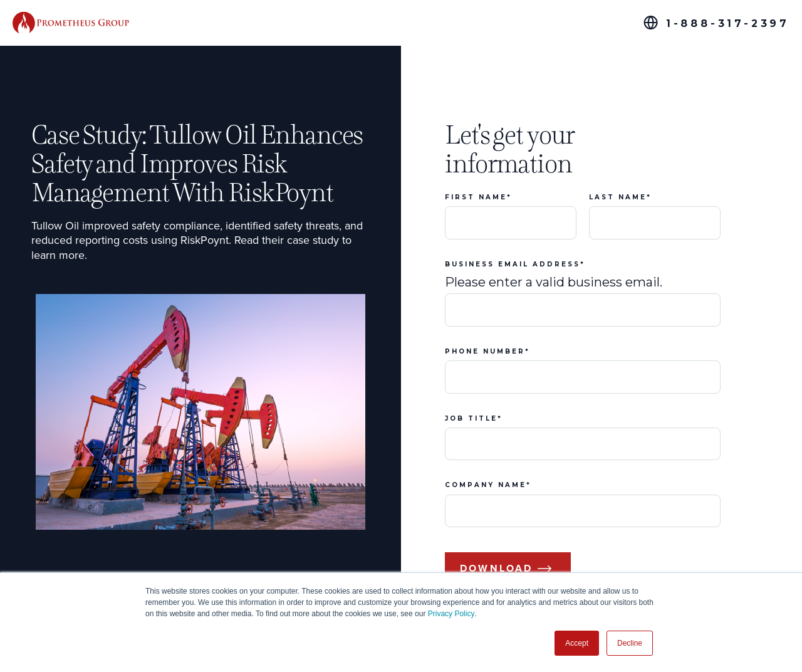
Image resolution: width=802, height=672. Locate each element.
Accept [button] (577, 643)
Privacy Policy (451, 614)
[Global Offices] (651, 23)
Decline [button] (630, 643)
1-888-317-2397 (728, 24)
